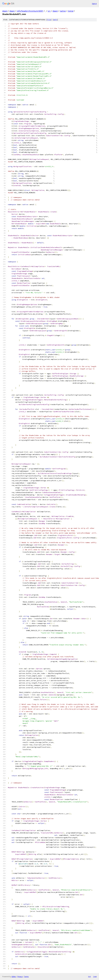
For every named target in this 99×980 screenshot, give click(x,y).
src (49, 11)
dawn (5, 11)
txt (89, 976)
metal (71, 11)
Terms (26, 977)
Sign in (94, 4)
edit (55, 20)
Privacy (20, 977)
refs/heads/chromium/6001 (30, 11)
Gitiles (14, 977)
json (95, 976)
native (63, 11)
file (49, 20)
